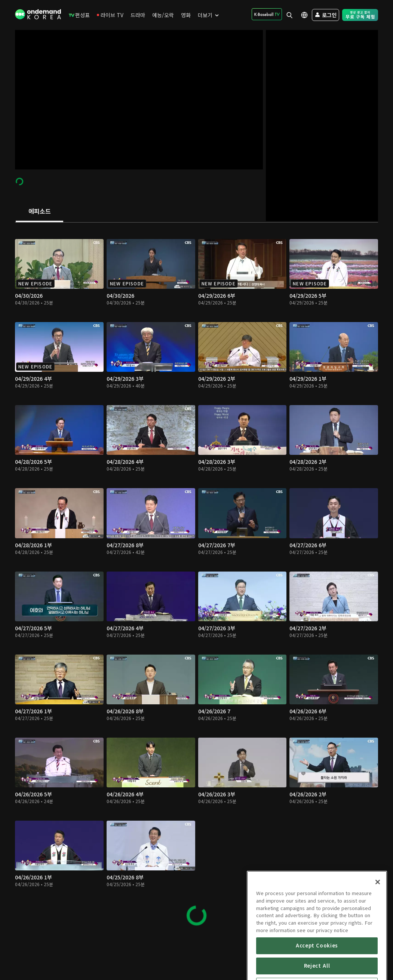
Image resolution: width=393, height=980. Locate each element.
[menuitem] (79, 15)
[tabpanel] (196, 579)
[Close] (378, 912)
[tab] (39, 212)
